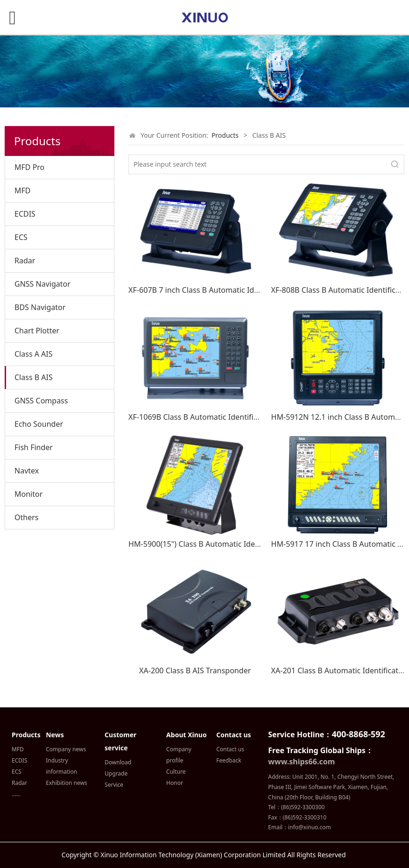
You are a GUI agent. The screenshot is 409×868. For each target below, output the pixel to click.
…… (16, 794)
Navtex (27, 471)
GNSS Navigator (42, 284)
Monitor (28, 494)
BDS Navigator (40, 307)
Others (26, 517)
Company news (66, 749)
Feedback (229, 760)
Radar (25, 261)
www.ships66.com (301, 762)
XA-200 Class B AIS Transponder (195, 670)
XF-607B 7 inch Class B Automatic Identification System (225, 290)
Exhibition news (66, 783)
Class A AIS (34, 354)
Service (114, 785)
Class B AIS (34, 377)
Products (225, 135)
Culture (176, 772)
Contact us (230, 749)
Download (118, 762)
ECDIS (25, 214)
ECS (21, 237)
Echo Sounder (39, 424)
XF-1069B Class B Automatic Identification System (215, 417)
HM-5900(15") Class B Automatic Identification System (223, 544)
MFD (23, 191)
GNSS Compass (41, 401)
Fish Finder (34, 447)
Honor (175, 783)
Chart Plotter (37, 331)
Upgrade (116, 773)
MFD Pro (29, 167)
